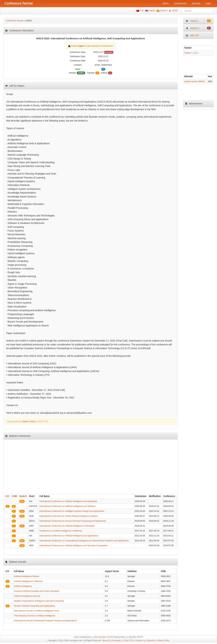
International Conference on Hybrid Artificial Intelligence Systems (69, 516)
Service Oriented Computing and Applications (34, 606)
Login (208, 3)
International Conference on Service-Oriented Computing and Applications (73, 521)
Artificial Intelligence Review (26, 576)
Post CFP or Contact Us (135, 640)
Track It (198, 21)
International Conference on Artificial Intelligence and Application (68, 501)
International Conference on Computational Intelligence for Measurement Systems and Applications (84, 541)
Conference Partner (15, 21)
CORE (14, 496)
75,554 (110, 637)
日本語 (175, 11)
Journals (196, 3)
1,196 (95, 637)
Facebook (116, 640)
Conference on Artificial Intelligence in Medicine (61, 531)
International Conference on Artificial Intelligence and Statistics (68, 506)
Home (166, 3)
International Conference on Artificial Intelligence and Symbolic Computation (74, 546)
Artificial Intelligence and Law (27, 596)
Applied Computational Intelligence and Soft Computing (39, 601)
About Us (106, 640)
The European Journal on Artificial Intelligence (35, 616)
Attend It (198, 28)
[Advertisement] (91, 466)
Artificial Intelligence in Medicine (28, 581)
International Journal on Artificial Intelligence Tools (36, 611)
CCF (7, 496)
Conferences (180, 3)
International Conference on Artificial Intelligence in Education (67, 526)
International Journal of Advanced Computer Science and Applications (45, 621)
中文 (142, 11)
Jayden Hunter (29, 421)
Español (163, 11)
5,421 (76, 637)
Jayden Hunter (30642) (195, 82)
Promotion (151, 640)
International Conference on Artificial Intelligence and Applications (69, 536)
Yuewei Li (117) (191, 53)
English (152, 11)
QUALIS (23, 496)
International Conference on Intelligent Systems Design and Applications (72, 511)
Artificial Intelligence (23, 586)
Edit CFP (192, 36)
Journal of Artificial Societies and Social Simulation (37, 591)
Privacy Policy (164, 640)
